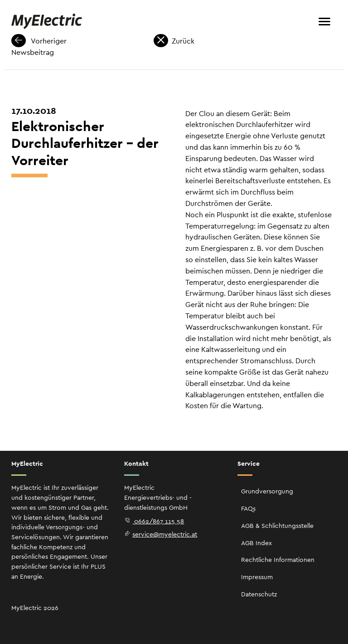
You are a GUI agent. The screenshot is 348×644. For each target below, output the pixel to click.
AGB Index (256, 543)
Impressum (257, 577)
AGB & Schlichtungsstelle (277, 526)
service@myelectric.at (161, 534)
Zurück (174, 41)
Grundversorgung (267, 491)
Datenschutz (259, 594)
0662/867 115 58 (154, 521)
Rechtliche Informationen (278, 560)
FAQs (248, 508)
